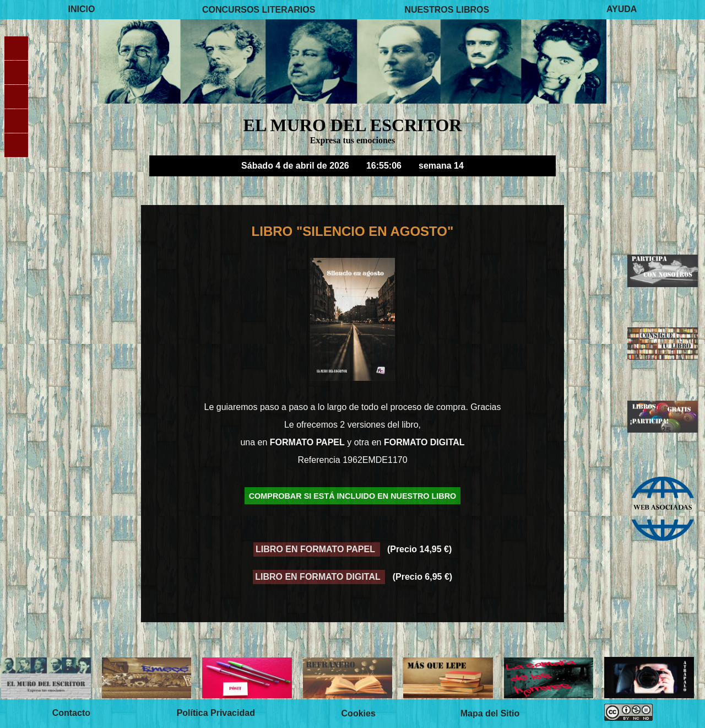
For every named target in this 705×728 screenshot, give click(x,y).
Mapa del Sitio (490, 713)
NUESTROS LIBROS (447, 9)
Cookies (359, 713)
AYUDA (622, 9)
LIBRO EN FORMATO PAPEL (316, 549)
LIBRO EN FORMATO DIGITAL (319, 577)
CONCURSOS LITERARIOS (259, 9)
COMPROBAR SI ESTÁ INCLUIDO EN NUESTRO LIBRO (353, 495)
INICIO (82, 9)
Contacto (71, 713)
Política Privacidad (216, 713)
